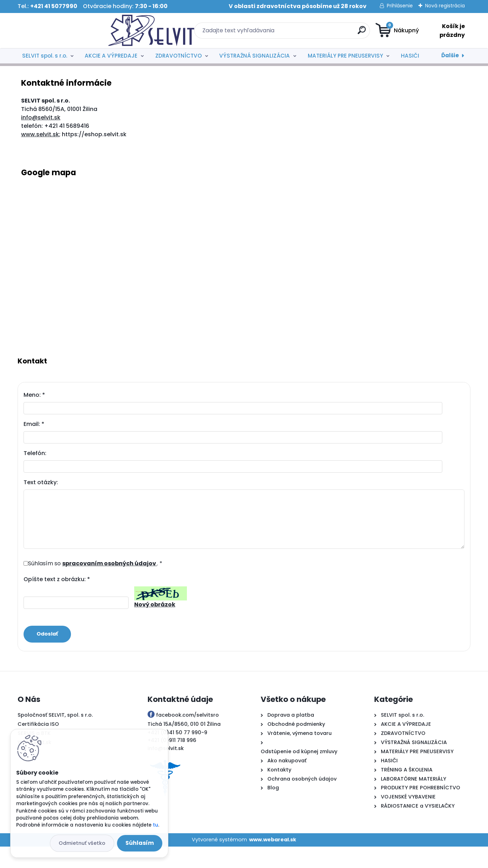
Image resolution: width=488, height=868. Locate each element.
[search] (313, 33)
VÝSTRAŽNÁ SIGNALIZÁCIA (255, 56)
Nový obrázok (155, 626)
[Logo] (61, 31)
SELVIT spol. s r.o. (45, 56)
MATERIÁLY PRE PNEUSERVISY (345, 56)
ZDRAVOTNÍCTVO (178, 56)
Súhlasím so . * (95, 585)
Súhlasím (140, 843)
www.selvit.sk (40, 156)
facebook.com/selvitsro (187, 737)
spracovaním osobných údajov (110, 585)
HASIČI (410, 56)
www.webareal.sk (273, 861)
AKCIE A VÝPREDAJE (111, 56)
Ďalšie (450, 55)
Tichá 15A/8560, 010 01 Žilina (184, 746)
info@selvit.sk (41, 139)
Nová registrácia (445, 6)
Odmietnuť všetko (82, 843)
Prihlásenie (400, 6)
